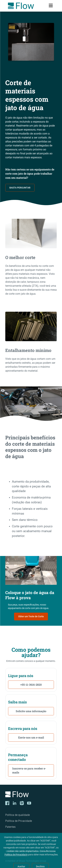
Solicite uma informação (31, 711)
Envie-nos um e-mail (31, 737)
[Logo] (31, 795)
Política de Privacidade (19, 821)
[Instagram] (22, 803)
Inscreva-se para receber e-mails (29, 770)
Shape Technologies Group (32, 861)
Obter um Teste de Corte (31, 616)
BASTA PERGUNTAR (20, 188)
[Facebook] (7, 803)
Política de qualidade (18, 815)
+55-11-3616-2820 (31, 685)
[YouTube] (29, 803)
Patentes (10, 827)
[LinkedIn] (15, 803)
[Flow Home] (21, 6)
